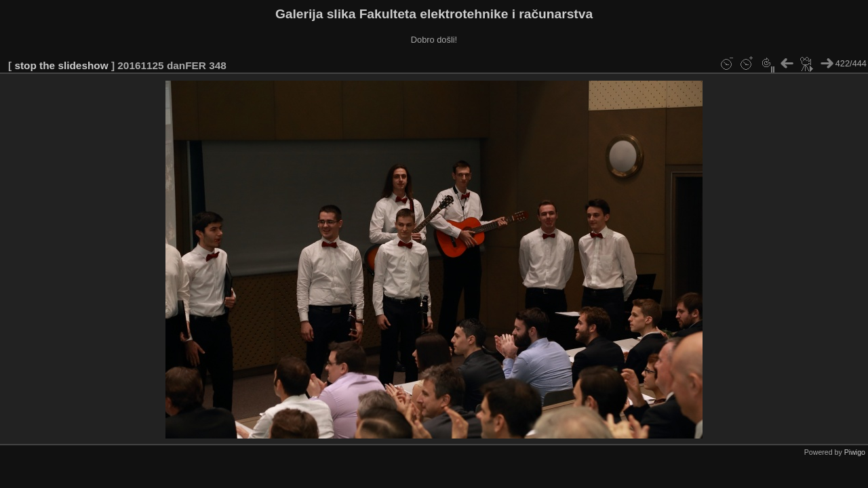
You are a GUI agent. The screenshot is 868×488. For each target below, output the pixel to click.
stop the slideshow (61, 65)
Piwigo (855, 452)
